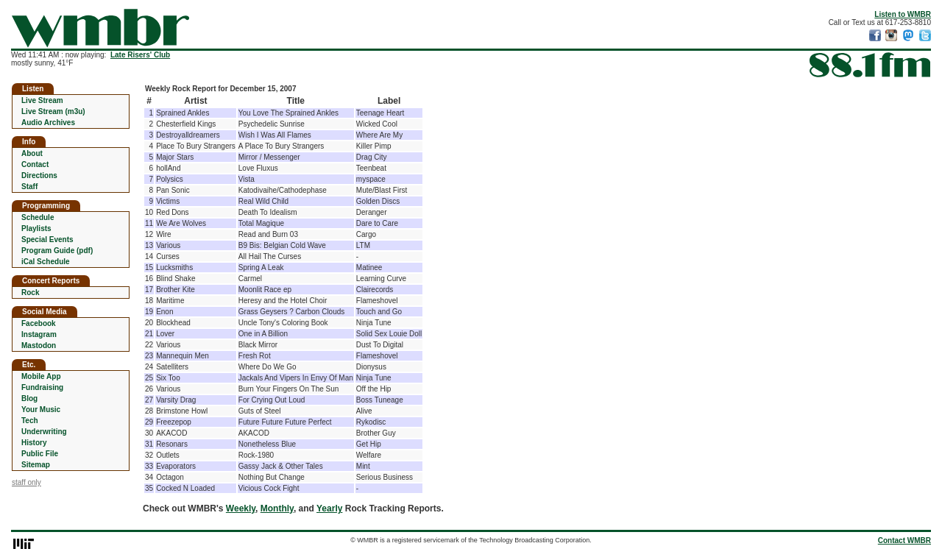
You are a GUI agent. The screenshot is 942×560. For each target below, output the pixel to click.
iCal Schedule (46, 262)
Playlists (36, 228)
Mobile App (41, 376)
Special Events (47, 240)
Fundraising (42, 387)
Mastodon (39, 345)
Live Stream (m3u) (53, 111)
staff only (26, 482)
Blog (29, 398)
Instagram (39, 334)
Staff (29, 187)
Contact (35, 164)
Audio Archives (48, 123)
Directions (39, 176)
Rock (30, 293)
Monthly (277, 508)
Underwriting (44, 432)
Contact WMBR (904, 540)
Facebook (39, 323)
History (34, 443)
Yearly (329, 508)
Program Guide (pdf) (57, 251)
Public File (40, 454)
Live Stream (42, 100)
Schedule (38, 217)
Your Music (41, 410)
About (32, 153)
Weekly (241, 508)
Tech (30, 421)
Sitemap (36, 465)
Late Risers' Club (140, 55)
